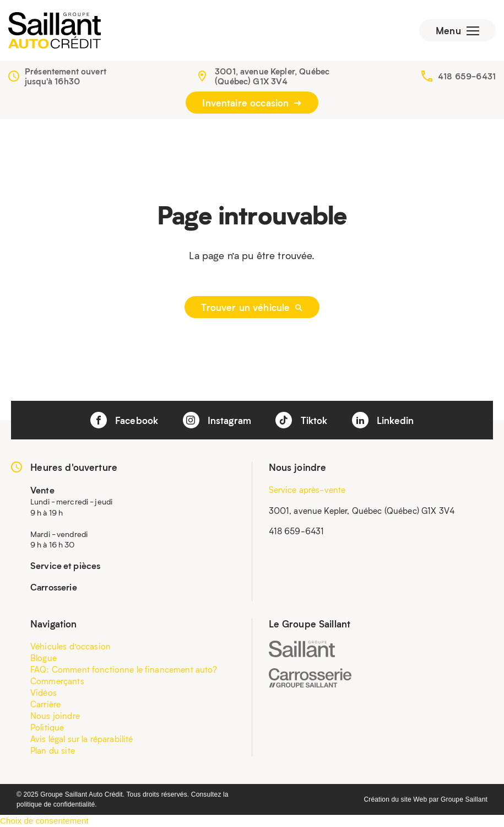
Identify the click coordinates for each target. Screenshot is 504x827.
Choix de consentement (44, 821)
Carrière (45, 704)
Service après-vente (307, 490)
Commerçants (57, 681)
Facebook (124, 420)
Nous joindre (55, 716)
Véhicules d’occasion (71, 646)
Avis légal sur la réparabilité (82, 739)
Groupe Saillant (464, 799)
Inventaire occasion (252, 103)
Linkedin (383, 420)
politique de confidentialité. (57, 804)
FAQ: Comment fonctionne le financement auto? (124, 669)
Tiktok (301, 420)
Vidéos (44, 692)
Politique (47, 727)
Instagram (217, 420)
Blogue (44, 658)
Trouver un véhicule (252, 307)
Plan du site (53, 750)
